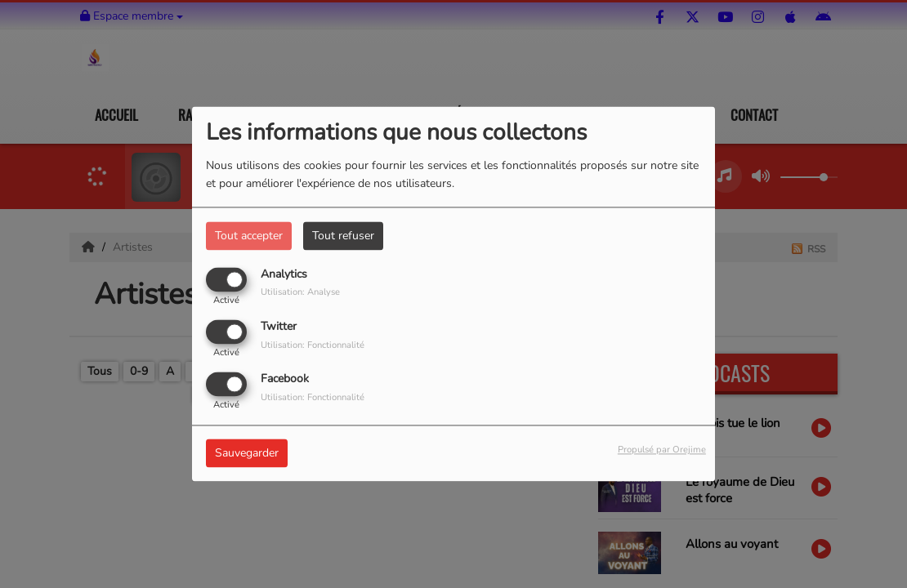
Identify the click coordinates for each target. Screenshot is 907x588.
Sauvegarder (247, 454)
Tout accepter (249, 236)
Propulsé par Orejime (662, 450)
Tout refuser (343, 236)
